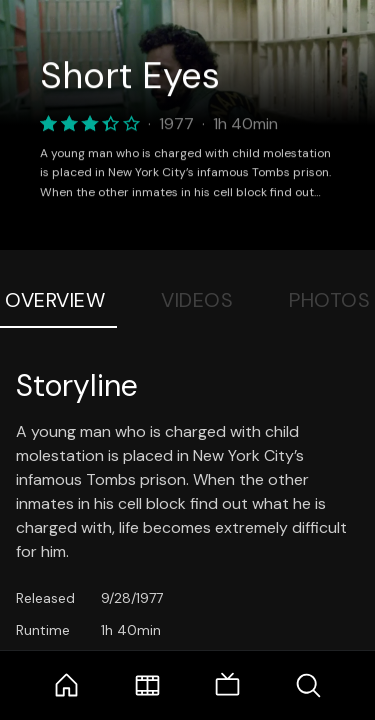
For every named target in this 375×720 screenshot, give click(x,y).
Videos (197, 300)
